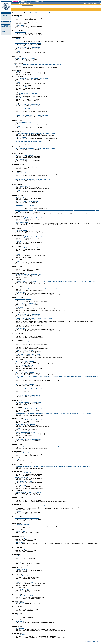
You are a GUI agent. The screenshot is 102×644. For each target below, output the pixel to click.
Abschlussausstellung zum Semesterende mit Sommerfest (30, 506)
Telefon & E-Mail (4, 30)
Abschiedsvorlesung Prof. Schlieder (24, 499)
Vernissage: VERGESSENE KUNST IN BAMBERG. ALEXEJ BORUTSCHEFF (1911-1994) (38, 65)
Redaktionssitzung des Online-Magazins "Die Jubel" (28, 21)
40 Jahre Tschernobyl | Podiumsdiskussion (26, 98)
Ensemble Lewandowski (22, 335)
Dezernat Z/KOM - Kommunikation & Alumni (41, 13)
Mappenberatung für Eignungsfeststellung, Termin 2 (28, 248)
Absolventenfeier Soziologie (22, 477)
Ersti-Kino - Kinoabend (21, 25)
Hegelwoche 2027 (20, 621)
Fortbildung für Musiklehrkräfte (23, 173)
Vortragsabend (19, 511)
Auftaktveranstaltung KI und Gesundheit (25, 58)
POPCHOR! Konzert (21, 486)
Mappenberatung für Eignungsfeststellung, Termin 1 (28, 43)
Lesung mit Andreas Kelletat (22, 589)
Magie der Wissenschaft (21, 542)
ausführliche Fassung (4, 16)
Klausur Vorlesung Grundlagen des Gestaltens (27, 518)
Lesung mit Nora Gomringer (22, 608)
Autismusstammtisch (21, 32)
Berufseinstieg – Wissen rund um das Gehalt (27, 94)
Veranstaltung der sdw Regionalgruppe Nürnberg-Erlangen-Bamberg (33, 116)
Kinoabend (18, 52)
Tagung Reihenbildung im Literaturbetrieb (26, 361)
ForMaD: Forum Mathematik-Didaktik (25, 155)
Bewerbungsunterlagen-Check (23, 122)
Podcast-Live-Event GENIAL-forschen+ (25, 576)
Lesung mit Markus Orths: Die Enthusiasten (26, 268)
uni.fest (17, 459)
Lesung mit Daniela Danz (22, 159)
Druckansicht (4, 18)
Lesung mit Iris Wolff (21, 346)
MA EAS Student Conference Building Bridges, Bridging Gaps (31, 492)
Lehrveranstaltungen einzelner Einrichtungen (6, 26)
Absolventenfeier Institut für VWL (24, 481)
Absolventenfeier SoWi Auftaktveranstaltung (26, 473)
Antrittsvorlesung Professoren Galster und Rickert (28, 355)
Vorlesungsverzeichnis (6, 24)
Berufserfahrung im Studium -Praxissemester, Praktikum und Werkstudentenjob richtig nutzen (39, 446)
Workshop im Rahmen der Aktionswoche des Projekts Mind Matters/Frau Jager (35, 133)
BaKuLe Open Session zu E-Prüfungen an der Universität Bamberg (32, 78)
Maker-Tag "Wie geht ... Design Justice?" (26, 366)
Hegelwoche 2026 (20, 292)
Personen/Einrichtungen (6, 31)
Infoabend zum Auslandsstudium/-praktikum (26, 433)
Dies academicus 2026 (21, 569)
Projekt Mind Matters (21, 137)
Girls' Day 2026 (19, 39)
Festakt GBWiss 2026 (21, 603)
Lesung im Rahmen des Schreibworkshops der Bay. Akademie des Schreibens (35, 148)
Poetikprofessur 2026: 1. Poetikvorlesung (26, 206)
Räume (2, 33)
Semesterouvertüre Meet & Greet (24, 109)
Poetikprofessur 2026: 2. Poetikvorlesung (26, 303)
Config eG (95, 641)
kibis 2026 (18, 556)
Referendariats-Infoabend (22, 222)
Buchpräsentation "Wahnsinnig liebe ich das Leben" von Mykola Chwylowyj (34, 319)
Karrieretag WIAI (20, 197)
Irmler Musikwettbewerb (21, 230)
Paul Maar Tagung (20, 531)
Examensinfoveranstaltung (22, 87)
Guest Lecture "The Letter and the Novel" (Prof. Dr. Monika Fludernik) (33, 179)
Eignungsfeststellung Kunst (22, 525)
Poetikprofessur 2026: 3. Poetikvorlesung (26, 424)
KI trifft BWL (18, 17)
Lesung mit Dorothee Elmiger (23, 186)
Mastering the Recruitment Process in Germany (27, 342)
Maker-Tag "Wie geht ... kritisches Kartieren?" (27, 201)
